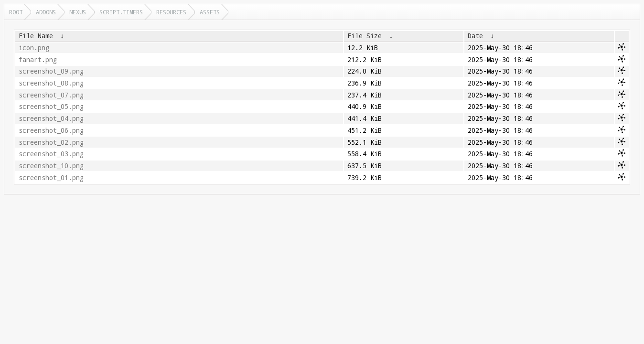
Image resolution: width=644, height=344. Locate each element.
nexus (78, 12)
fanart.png (38, 60)
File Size (365, 36)
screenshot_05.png (51, 107)
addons (46, 12)
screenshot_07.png (51, 95)
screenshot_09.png (51, 71)
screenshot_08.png (51, 83)
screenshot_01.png (51, 178)
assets (210, 12)
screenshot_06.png (51, 130)
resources (171, 12)
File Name (36, 36)
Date (475, 36)
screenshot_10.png (51, 166)
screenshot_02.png (51, 142)
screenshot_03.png (51, 154)
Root (16, 12)
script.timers (121, 12)
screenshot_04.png (51, 118)
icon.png (34, 48)
